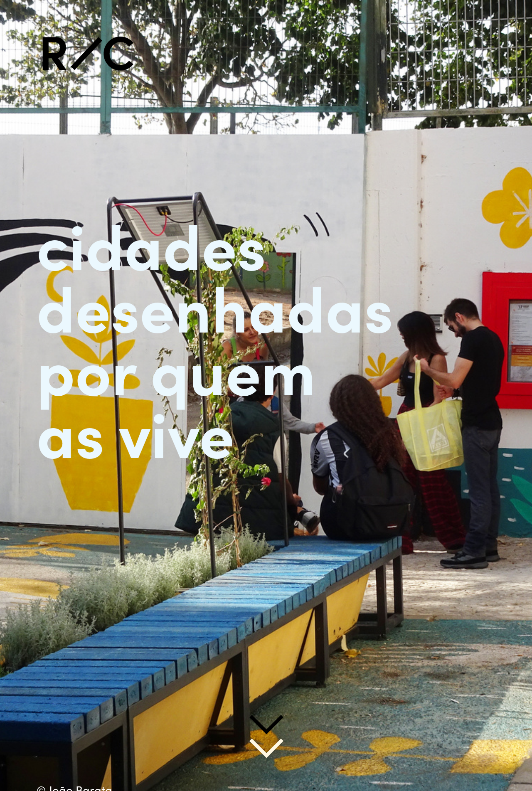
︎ (490, 42)
